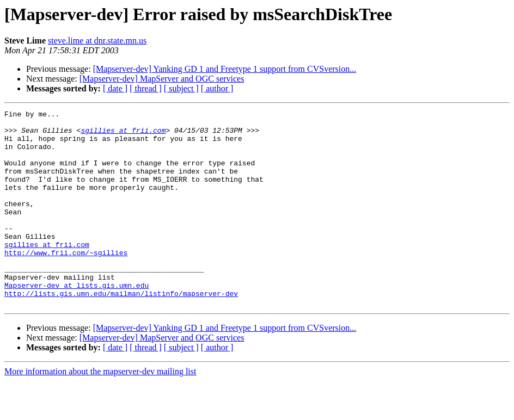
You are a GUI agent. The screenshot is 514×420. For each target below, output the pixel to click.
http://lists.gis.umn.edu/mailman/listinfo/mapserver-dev (121, 331)
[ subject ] (181, 88)
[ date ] (115, 88)
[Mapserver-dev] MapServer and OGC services (162, 79)
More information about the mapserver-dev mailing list (100, 410)
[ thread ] (146, 88)
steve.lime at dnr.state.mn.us (97, 41)
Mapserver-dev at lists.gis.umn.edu (77, 321)
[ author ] (217, 88)
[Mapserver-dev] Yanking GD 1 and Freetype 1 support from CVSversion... (225, 69)
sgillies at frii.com (123, 135)
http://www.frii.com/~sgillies (66, 282)
